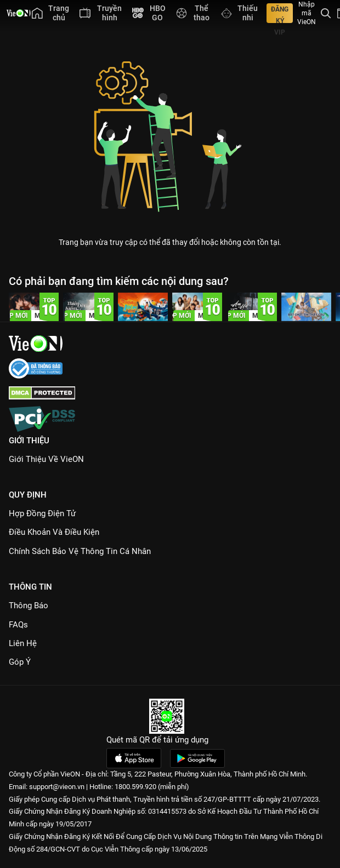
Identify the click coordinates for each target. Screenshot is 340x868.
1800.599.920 (135, 787)
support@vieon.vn (57, 787)
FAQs (18, 625)
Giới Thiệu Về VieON (46, 459)
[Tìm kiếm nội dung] (326, 13)
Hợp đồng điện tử (42, 513)
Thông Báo (29, 606)
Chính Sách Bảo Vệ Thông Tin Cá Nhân (80, 551)
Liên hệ (23, 643)
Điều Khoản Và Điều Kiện (54, 532)
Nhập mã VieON (307, 13)
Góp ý (20, 662)
